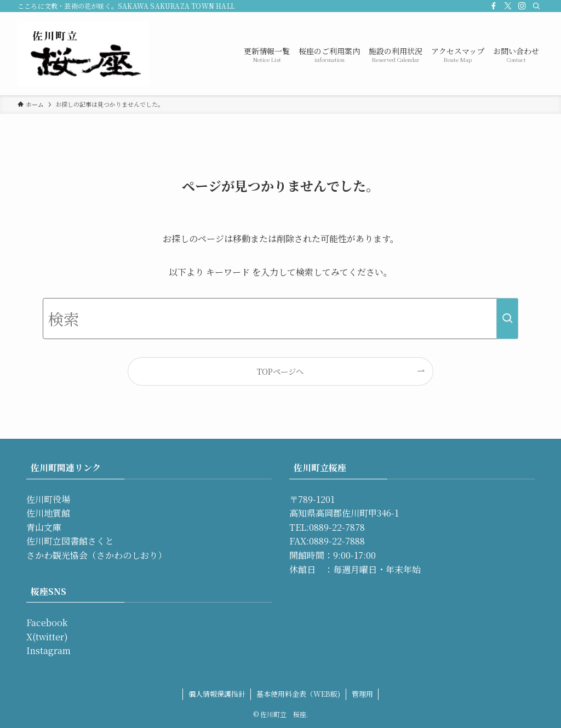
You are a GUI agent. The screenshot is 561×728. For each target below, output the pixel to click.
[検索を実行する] (507, 319)
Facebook (47, 623)
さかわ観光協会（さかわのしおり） (96, 555)
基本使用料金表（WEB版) (298, 694)
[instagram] (522, 6)
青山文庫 (44, 527)
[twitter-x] (508, 6)
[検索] (536, 6)
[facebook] (494, 6)
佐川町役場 (48, 499)
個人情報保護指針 (217, 694)
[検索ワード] (280, 319)
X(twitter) (47, 637)
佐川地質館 (48, 513)
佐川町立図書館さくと (70, 541)
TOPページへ (280, 371)
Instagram (48, 650)
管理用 (362, 694)
